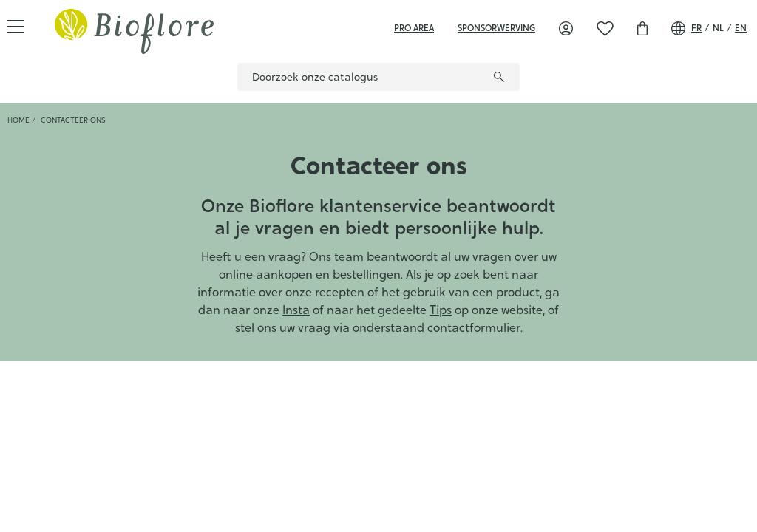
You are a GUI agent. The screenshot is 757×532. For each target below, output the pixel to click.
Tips (441, 310)
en (741, 28)
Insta (296, 310)
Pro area (414, 28)
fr (696, 28)
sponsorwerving (496, 28)
